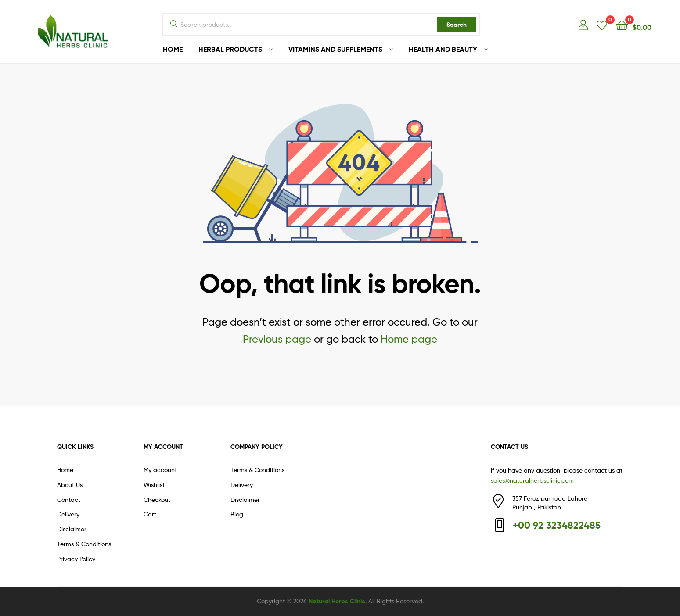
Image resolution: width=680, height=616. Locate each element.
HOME (173, 49)
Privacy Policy (76, 559)
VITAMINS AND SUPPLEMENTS (335, 49)
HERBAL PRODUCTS (230, 49)
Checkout (157, 500)
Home (65, 470)
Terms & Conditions (84, 544)
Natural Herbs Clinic (337, 601)
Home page (409, 339)
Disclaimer (72, 529)
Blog (237, 514)
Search (457, 25)
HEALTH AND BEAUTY (443, 49)
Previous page (277, 339)
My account (160, 470)
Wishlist (154, 485)
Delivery (68, 514)
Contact (69, 500)
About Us (70, 485)
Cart (150, 514)
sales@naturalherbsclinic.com (532, 480)
